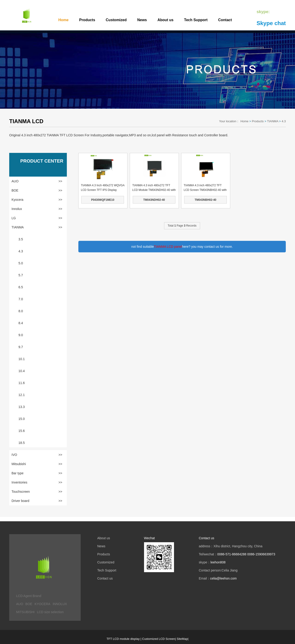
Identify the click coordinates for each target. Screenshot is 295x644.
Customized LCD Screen (159, 639)
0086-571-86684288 (232, 554)
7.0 (21, 299)
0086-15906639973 (261, 554)
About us (165, 20)
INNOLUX (60, 604)
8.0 (21, 311)
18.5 (22, 443)
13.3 (22, 407)
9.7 (21, 347)
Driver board (37, 501)
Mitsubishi (37, 464)
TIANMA (273, 121)
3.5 (21, 239)
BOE (37, 190)
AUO (37, 181)
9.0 (21, 335)
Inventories (37, 482)
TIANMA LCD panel (168, 247)
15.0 (22, 419)
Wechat (149, 538)
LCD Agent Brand (29, 596)
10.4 (22, 371)
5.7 (21, 275)
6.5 (21, 287)
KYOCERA (42, 604)
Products (87, 20)
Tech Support (196, 20)
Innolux (37, 209)
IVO (37, 455)
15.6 (22, 431)
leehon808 (218, 562)
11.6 (22, 383)
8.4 (21, 323)
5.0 (21, 263)
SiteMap (182, 639)
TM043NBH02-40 (205, 200)
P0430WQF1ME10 (103, 200)
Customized (116, 20)
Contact (225, 20)
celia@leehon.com (223, 578)
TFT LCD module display (123, 639)
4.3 (284, 121)
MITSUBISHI (25, 612)
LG (37, 218)
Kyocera (37, 200)
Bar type (37, 473)
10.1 (22, 359)
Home (63, 20)
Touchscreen (37, 492)
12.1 (22, 395)
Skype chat (271, 23)
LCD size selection (50, 612)
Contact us (105, 578)
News (142, 20)
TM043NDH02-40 (154, 200)
